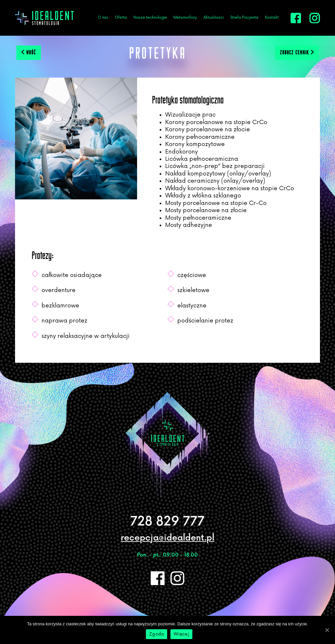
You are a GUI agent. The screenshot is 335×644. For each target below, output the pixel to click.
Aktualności (214, 18)
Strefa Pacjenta (244, 18)
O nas (103, 18)
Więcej (181, 634)
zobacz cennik (297, 52)
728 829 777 (167, 522)
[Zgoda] (327, 630)
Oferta (121, 18)
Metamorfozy (185, 18)
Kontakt (272, 18)
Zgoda (157, 634)
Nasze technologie (150, 18)
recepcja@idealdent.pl (167, 538)
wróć (29, 52)
